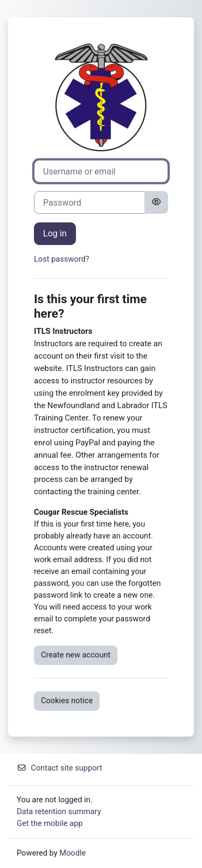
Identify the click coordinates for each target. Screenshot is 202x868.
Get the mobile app (50, 823)
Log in (55, 233)
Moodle (72, 853)
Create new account (76, 655)
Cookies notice (67, 701)
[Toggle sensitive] (156, 202)
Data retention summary (59, 811)
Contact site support (60, 768)
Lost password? (62, 259)
